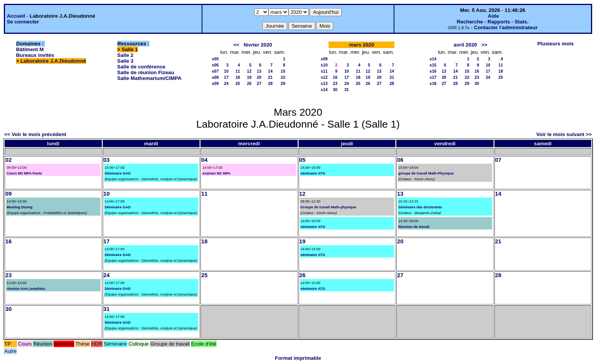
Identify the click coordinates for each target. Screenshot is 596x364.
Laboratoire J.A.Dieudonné (53, 61)
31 (347, 90)
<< (236, 45)
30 (335, 90)
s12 (324, 77)
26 (249, 83)
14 (270, 71)
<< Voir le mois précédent (35, 134)
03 (107, 160)
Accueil (16, 16)
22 (283, 77)
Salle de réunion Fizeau (146, 72)
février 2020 (258, 45)
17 (226, 77)
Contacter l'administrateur (506, 27)
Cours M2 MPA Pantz (24, 173)
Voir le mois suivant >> (564, 134)
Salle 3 (125, 61)
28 (270, 83)
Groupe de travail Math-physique (328, 207)
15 (283, 71)
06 (400, 160)
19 (249, 77)
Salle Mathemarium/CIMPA (149, 78)
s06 (215, 65)
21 (270, 77)
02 (8, 160)
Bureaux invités (35, 55)
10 (226, 71)
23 (335, 83)
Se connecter (23, 22)
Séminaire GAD (118, 173)
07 (498, 160)
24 (226, 83)
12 (249, 71)
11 (238, 71)
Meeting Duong (19, 207)
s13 (324, 83)
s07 (215, 71)
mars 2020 (361, 45)
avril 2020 (465, 45)
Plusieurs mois (555, 44)
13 (259, 71)
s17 (433, 77)
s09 (215, 83)
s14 (324, 90)
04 (204, 160)
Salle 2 (125, 55)
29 (283, 83)
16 (335, 77)
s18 (433, 83)
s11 (324, 71)
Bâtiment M (30, 49)
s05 (215, 59)
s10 (324, 65)
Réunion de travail (414, 227)
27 (259, 83)
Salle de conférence (141, 67)
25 (238, 83)
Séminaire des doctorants (420, 207)
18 (238, 77)
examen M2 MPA (216, 173)
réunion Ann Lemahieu (26, 289)
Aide (493, 16)
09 (8, 194)
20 (259, 77)
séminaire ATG (313, 173)
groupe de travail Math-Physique (426, 173)
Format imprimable (298, 358)
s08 (215, 77)
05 (302, 160)
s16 (433, 71)
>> (484, 45)
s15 (433, 65)
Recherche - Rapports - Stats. (493, 22)
